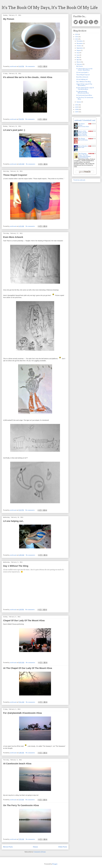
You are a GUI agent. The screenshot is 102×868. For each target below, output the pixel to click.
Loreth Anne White (84, 127)
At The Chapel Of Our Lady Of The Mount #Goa (28, 668)
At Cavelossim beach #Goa (17, 764)
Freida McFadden (84, 140)
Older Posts (63, 847)
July (78, 53)
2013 (77, 34)
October (79, 46)
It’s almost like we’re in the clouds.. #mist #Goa (28, 77)
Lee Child (82, 147)
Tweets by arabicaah (79, 180)
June (78, 55)
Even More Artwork (13, 237)
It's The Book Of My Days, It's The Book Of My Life (50, 8)
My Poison (9, 19)
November (80, 43)
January (79, 102)
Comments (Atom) (40, 852)
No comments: (30, 66)
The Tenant (82, 139)
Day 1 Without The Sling (16, 566)
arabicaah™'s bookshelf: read (85, 120)
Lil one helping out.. (14, 521)
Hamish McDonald (84, 158)
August (79, 50)
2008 (77, 109)
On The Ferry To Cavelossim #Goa (21, 805)
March (79, 62)
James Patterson (83, 135)
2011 (77, 39)
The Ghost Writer (81, 124)
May (78, 57)
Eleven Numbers (83, 146)
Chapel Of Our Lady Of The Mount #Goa (24, 620)
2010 (77, 105)
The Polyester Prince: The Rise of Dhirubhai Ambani (84, 155)
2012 (77, 37)
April (78, 60)
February (79, 64)
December (80, 41)
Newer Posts (8, 847)
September (80, 48)
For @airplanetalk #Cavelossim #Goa (22, 713)
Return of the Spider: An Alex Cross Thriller (83, 133)
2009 (77, 107)
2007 (77, 112)
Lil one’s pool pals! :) (14, 130)
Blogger (55, 864)
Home (35, 847)
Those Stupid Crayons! (15, 175)
